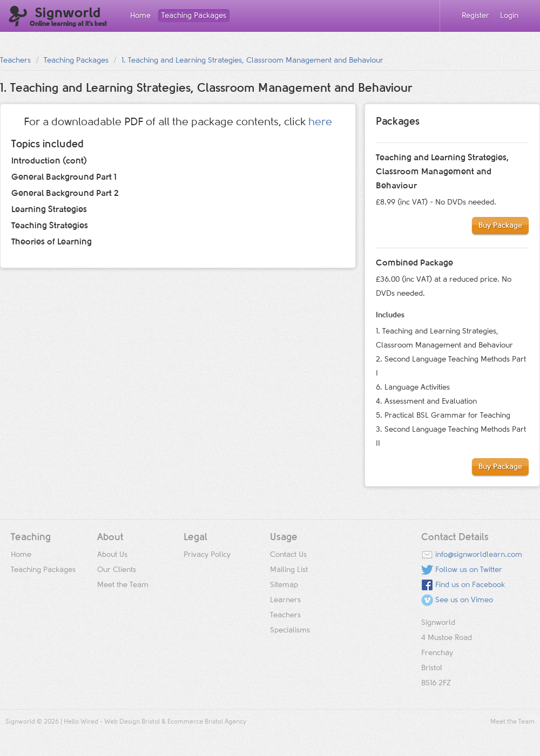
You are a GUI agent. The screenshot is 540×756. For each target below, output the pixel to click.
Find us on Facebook (470, 585)
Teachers (15, 60)
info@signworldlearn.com (479, 555)
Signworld (58, 17)
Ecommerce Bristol (195, 722)
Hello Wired (81, 722)
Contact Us (288, 555)
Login (509, 16)
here (320, 122)
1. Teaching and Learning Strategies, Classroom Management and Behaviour (252, 60)
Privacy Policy (207, 555)
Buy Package (500, 226)
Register (475, 16)
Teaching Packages (194, 16)
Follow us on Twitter (469, 570)
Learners (285, 600)
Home (140, 16)
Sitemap (284, 585)
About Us (112, 555)
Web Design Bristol (132, 722)
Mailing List (289, 570)
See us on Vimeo (464, 600)
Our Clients (117, 570)
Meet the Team (123, 585)
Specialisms (290, 630)
